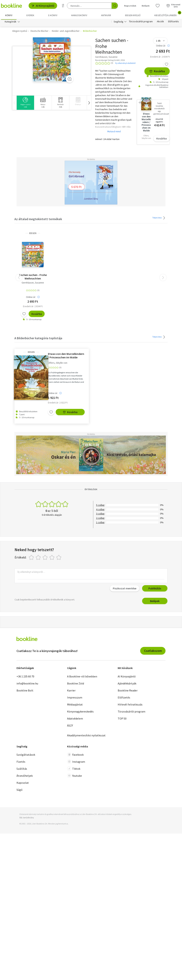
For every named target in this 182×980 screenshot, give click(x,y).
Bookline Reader (128, 691)
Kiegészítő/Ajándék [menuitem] (168, 14)
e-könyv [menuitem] (53, 15)
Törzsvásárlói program (141, 22)
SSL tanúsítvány (27, 818)
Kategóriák (11, 22)
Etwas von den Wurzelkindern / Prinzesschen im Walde (66, 356)
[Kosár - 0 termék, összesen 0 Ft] (173, 6)
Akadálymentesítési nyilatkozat (86, 736)
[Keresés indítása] (115, 6)
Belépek (155, 602)
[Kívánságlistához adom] (167, 65)
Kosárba (157, 72)
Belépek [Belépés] (146, 6)
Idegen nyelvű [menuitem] (133, 15)
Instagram (76, 762)
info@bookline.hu (27, 684)
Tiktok (74, 770)
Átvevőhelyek (25, 777)
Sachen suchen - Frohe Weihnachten (33, 277)
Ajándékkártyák (127, 684)
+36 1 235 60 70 (25, 677)
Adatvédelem (75, 719)
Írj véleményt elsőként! (125, 64)
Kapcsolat (23, 784)
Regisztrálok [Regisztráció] (130, 6)
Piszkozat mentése (125, 589)
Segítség (118, 22)
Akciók (160, 22)
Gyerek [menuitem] (30, 15)
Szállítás (22, 770)
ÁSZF (70, 726)
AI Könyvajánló (43, 6)
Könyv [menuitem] (9, 15)
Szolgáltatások (26, 755)
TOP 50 (122, 719)
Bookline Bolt (25, 691)
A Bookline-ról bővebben (82, 677)
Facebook (75, 755)
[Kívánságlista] (158, 6)
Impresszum (75, 698)
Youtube (74, 777)
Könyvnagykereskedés (80, 712)
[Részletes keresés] (63, 6)
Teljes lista (159, 219)
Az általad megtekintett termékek (38, 220)
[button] (89, 104)
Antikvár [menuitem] (106, 15)
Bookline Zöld (76, 684)
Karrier (71, 691)
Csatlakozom (153, 652)
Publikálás (155, 589)
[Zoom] (70, 80)
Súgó (19, 791)
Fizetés (21, 762)
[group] (25, 104)
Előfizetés (173, 22)
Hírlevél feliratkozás (130, 705)
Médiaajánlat (75, 705)
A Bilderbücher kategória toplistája (38, 339)
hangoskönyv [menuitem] (79, 15)
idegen (33, 234)
